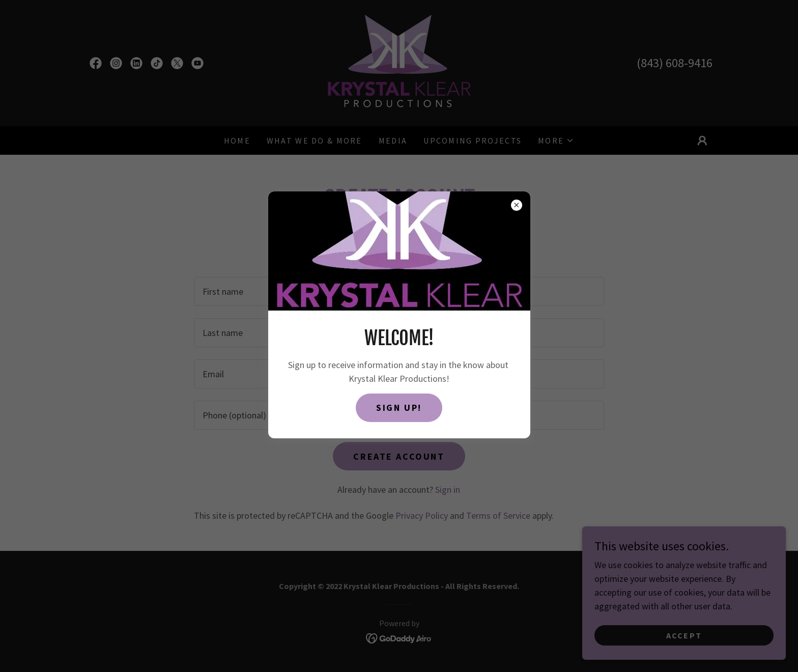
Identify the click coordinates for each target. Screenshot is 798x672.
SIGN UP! (399, 408)
